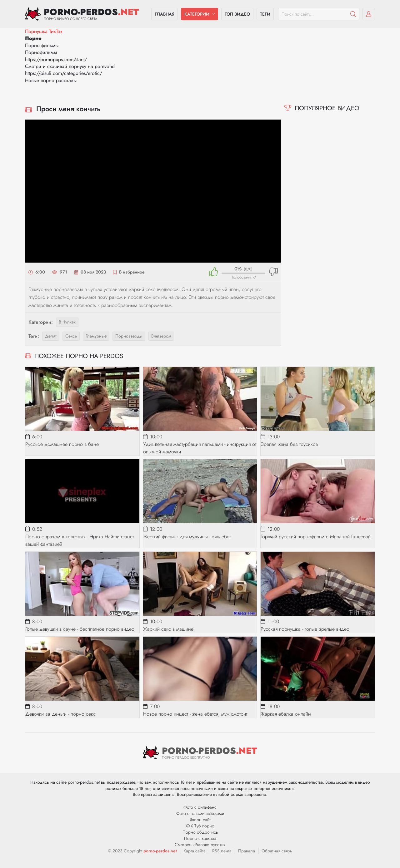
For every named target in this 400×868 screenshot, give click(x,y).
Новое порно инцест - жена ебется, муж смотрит (195, 714)
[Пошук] (353, 14)
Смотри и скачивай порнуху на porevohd (70, 66)
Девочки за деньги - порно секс (60, 714)
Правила (247, 851)
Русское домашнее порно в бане (62, 444)
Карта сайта (195, 851)
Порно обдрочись (200, 832)
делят (51, 336)
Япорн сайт (200, 820)
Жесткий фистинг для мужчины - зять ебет (187, 537)
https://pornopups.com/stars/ (56, 59)
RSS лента (222, 851)
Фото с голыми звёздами (200, 813)
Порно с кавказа (200, 838)
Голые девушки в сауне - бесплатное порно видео (80, 629)
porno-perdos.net (160, 851)
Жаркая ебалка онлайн (286, 714)
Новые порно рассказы (51, 80)
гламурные (96, 336)
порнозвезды (129, 336)
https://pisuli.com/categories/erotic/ (64, 73)
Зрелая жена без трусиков (289, 444)
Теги (265, 14)
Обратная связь (277, 851)
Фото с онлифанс (200, 807)
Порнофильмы (41, 52)
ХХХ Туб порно (200, 826)
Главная (165, 14)
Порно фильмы (42, 45)
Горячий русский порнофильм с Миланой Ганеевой (316, 537)
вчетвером (161, 336)
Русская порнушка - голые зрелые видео (305, 629)
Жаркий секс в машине (168, 629)
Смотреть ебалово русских (200, 845)
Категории (197, 14)
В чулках (67, 322)
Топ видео (237, 14)
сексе (71, 336)
